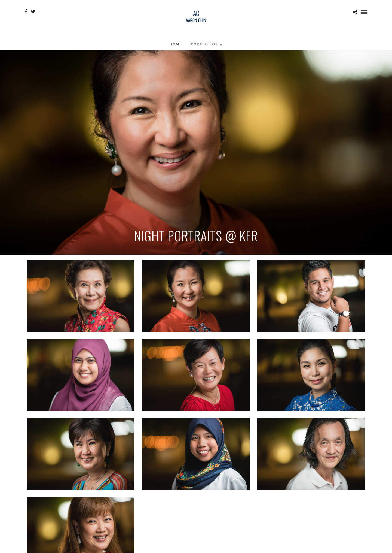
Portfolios (204, 44)
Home (176, 44)
